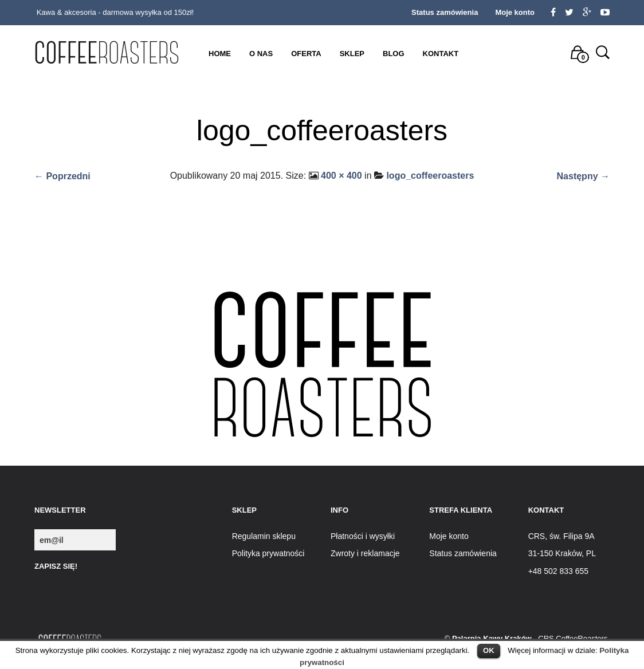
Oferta (306, 54)
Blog (394, 54)
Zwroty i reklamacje (365, 553)
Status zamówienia (445, 12)
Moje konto (515, 12)
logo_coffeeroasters (430, 176)
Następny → (583, 176)
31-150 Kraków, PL (562, 553)
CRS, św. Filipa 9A (561, 536)
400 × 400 (341, 176)
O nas (261, 54)
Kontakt (441, 54)
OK (489, 650)
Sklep (352, 54)
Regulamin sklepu (264, 536)
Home (220, 54)
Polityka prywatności (268, 553)
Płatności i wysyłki (363, 536)
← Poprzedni (62, 176)
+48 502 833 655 (559, 571)
